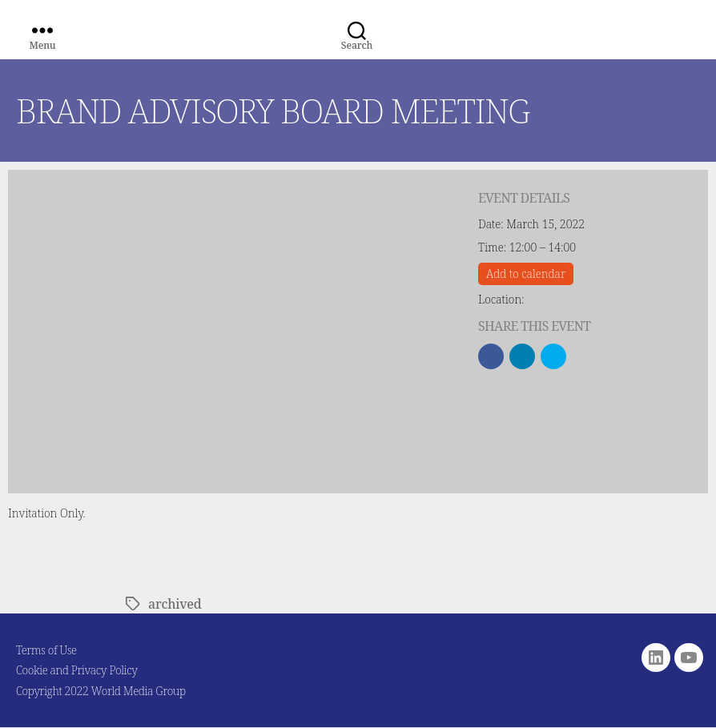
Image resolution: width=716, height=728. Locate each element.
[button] (491, 356)
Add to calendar (526, 274)
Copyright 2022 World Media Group (101, 691)
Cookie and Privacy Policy (77, 670)
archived (175, 604)
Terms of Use (46, 650)
